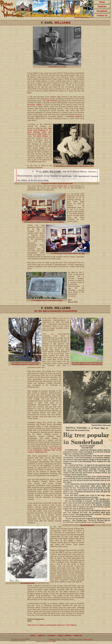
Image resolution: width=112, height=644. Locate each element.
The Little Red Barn (50, 101)
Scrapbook (102, 11)
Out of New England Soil (57, 186)
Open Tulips (42, 134)
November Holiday (35, 105)
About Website (65, 635)
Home (102, 2)
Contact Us (102, 15)
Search (33, 635)
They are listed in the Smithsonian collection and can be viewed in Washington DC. (44, 450)
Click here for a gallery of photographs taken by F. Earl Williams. (52, 625)
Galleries (102, 7)
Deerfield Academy (75, 116)
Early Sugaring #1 (40, 130)
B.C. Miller (52, 641)
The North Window (40, 136)
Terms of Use (88, 640)
